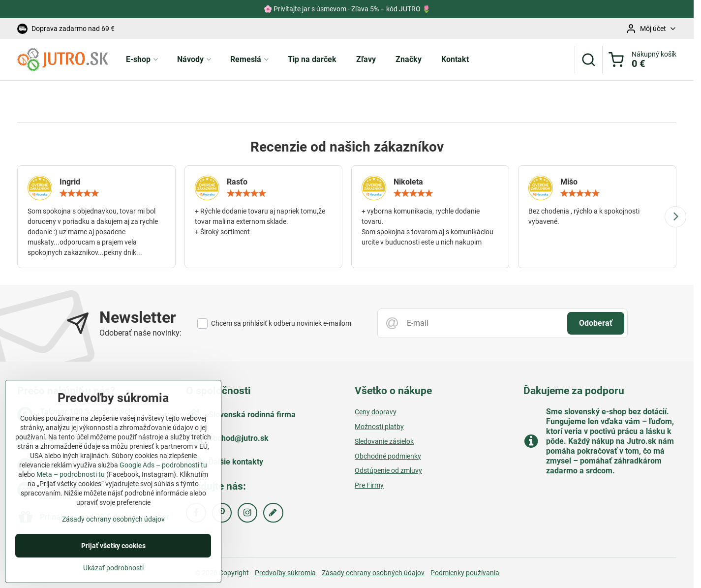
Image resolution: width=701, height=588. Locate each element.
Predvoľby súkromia (285, 573)
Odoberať (596, 323)
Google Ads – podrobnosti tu (163, 481)
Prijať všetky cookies (113, 561)
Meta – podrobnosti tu (71, 490)
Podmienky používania (465, 573)
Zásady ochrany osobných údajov (373, 573)
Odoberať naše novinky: (140, 333)
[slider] (79, 193)
